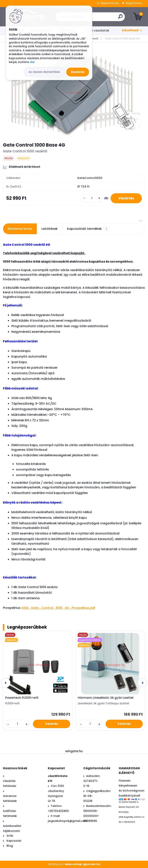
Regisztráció (134, 3)
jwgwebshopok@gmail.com (68, 821)
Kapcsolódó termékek (88, 229)
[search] (120, 18)
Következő (130, 30)
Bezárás (78, 72)
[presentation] (6, 683)
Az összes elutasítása (44, 72)
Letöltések (50, 229)
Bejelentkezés (110, 3)
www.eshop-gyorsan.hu (82, 864)
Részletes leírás (20, 229)
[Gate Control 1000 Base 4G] (74, 92)
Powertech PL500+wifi (22, 698)
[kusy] (92, 198)
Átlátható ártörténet (22, 167)
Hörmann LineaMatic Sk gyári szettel (106, 698)
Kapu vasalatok (97, 30)
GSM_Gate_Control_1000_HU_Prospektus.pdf (58, 608)
